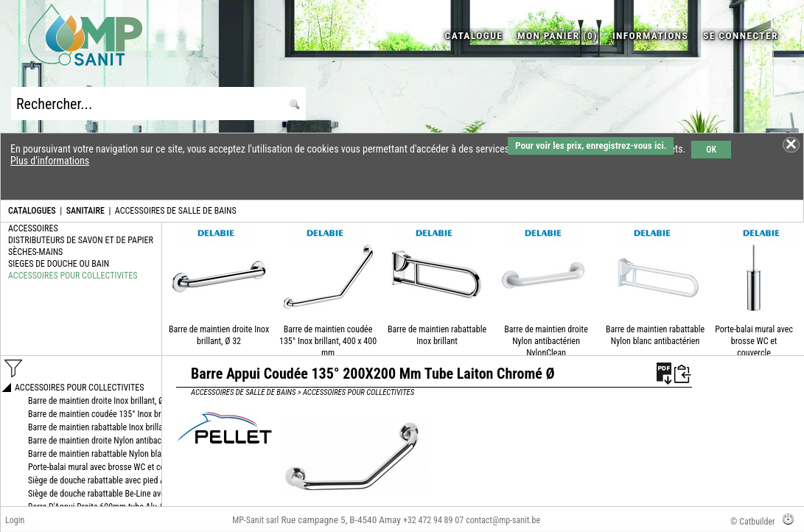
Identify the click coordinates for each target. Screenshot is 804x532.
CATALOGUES (32, 211)
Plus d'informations (50, 161)
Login (15, 520)
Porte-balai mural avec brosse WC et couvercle (754, 341)
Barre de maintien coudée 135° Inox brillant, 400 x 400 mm (328, 341)
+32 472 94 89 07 (433, 520)
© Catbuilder (753, 522)
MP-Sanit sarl (255, 520)
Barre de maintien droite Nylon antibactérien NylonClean (546, 341)
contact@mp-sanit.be (503, 520)
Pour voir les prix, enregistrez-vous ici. (591, 146)
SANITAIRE (85, 211)
